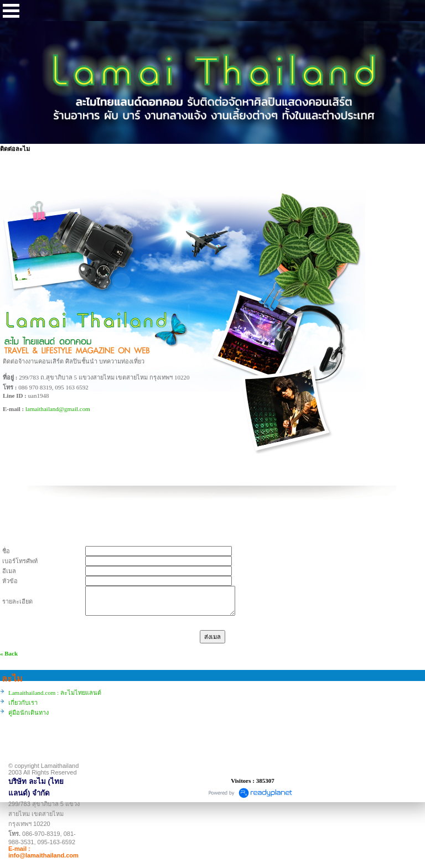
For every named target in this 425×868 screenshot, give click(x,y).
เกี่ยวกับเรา (23, 703)
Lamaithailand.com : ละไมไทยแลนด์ (55, 693)
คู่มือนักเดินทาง (28, 713)
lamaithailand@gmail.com (58, 409)
